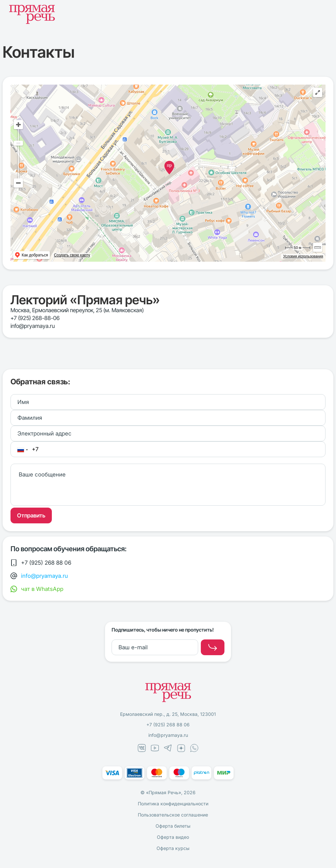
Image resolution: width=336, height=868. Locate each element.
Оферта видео (173, 837)
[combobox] (22, 450)
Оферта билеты (173, 826)
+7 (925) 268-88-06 (35, 318)
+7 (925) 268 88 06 (168, 725)
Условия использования (303, 256)
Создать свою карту (72, 255)
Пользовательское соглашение (173, 815)
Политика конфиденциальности (173, 804)
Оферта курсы (173, 848)
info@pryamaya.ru (33, 326)
